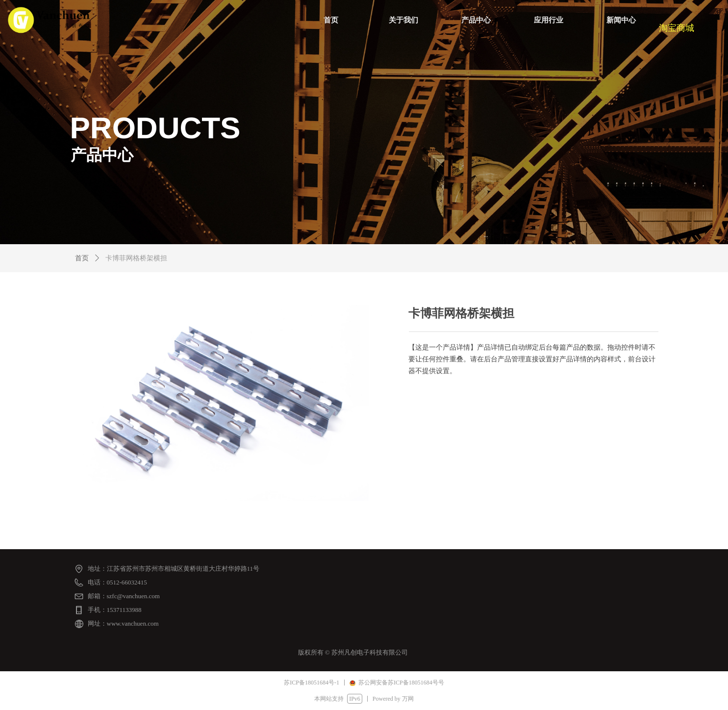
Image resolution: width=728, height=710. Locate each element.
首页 (82, 258)
